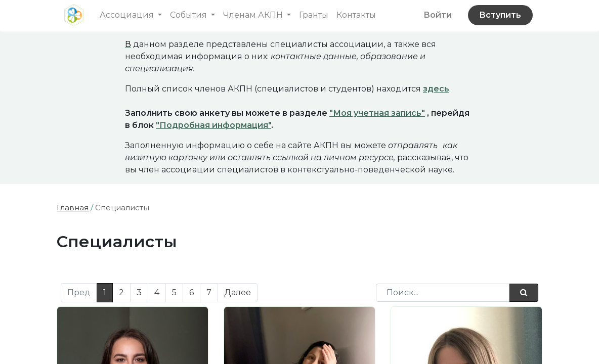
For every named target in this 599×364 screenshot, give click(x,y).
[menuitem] (314, 15)
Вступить (500, 15)
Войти (438, 15)
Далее (238, 292)
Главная (73, 208)
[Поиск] (524, 293)
